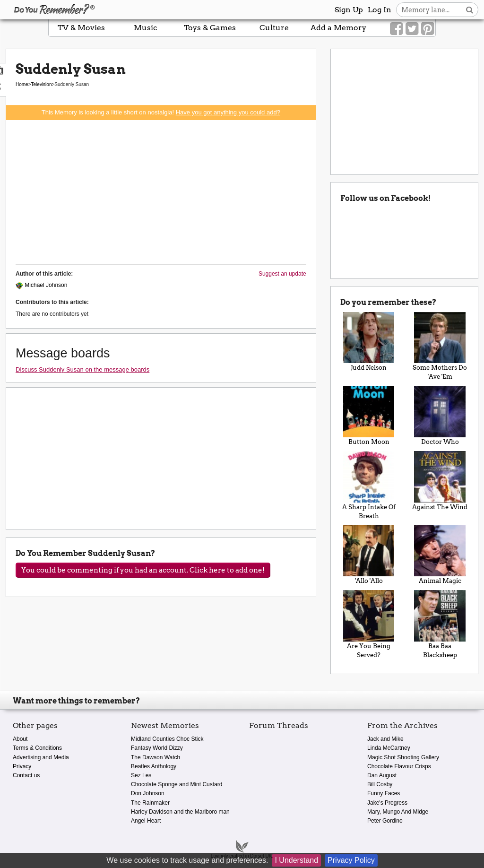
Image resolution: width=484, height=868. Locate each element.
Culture (274, 28)
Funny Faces (384, 793)
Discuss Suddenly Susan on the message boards (82, 369)
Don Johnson (148, 793)
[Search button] (470, 10)
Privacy (22, 766)
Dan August (382, 775)
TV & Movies (81, 28)
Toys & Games (210, 28)
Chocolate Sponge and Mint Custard (177, 784)
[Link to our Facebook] (396, 29)
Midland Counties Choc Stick (167, 739)
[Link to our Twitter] (412, 29)
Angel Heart (146, 821)
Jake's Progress (387, 803)
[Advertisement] (161, 191)
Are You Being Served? (369, 624)
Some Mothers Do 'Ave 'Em (440, 346)
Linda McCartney (389, 748)
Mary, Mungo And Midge (398, 812)
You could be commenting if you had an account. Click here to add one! (143, 570)
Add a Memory (338, 28)
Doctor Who (440, 416)
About (20, 739)
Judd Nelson (369, 342)
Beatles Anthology (154, 766)
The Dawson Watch (156, 757)
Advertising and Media (41, 757)
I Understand (296, 860)
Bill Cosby (380, 784)
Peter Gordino (385, 821)
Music (146, 28)
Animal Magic (440, 555)
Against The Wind (440, 481)
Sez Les (141, 775)
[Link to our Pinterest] (428, 29)
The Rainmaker (150, 803)
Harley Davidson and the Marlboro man (180, 812)
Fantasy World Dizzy (157, 748)
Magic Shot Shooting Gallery (403, 757)
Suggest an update (282, 274)
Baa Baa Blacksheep (440, 624)
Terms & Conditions (37, 748)
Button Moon (369, 416)
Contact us (26, 775)
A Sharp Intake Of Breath (369, 485)
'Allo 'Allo (369, 555)
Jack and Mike (385, 739)
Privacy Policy (351, 860)
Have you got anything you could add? (228, 112)
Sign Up (349, 10)
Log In (380, 10)
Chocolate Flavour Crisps (399, 766)
